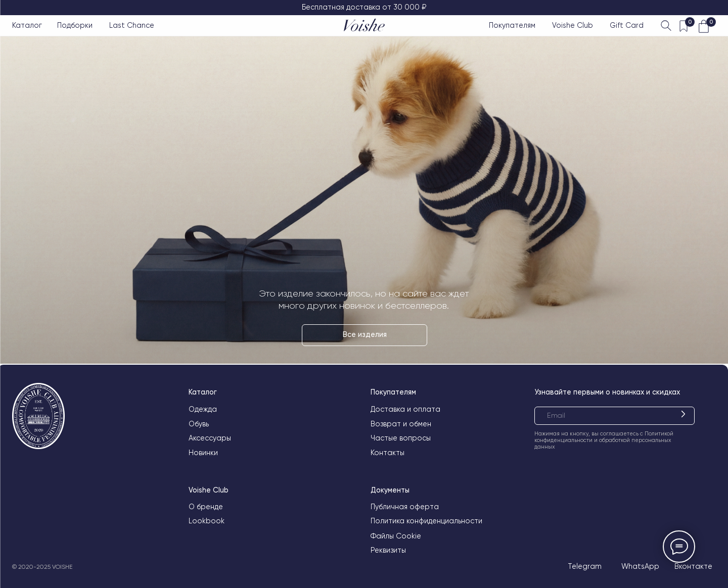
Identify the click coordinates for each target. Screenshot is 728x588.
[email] (615, 416)
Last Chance (132, 25)
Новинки (203, 453)
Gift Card (627, 25)
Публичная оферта (405, 507)
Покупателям (512, 25)
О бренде (206, 507)
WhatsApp (640, 566)
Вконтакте (693, 566)
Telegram (585, 566)
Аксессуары (210, 438)
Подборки (75, 25)
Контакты (388, 453)
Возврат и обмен (401, 424)
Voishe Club (573, 25)
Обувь (199, 424)
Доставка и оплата (405, 409)
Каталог (27, 25)
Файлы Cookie (396, 536)
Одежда (203, 409)
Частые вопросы (401, 438)
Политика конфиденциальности (426, 521)
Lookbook (207, 521)
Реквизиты (388, 550)
